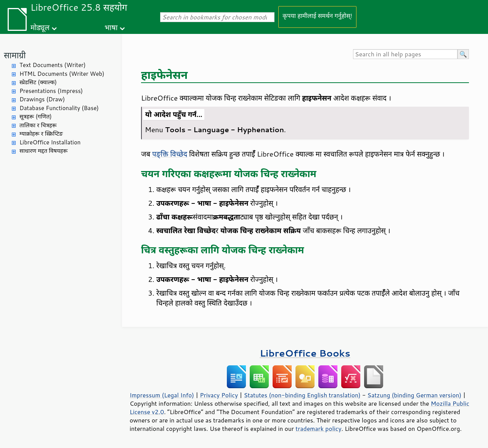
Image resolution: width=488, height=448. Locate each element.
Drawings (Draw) (42, 99)
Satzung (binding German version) (415, 395)
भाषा (111, 27)
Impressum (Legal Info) (162, 395)
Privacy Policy (219, 395)
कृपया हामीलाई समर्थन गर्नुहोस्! (317, 15)
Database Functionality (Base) (59, 108)
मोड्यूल (40, 27)
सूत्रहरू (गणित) (36, 116)
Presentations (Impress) (51, 91)
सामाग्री (15, 55)
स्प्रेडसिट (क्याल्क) (38, 82)
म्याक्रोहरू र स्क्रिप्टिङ (41, 134)
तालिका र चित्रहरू (38, 125)
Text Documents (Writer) (53, 65)
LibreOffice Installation (50, 142)
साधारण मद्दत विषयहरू (43, 151)
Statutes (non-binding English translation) (302, 395)
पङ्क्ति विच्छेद (170, 154)
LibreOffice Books (305, 353)
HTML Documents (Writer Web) (62, 74)
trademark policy (318, 429)
